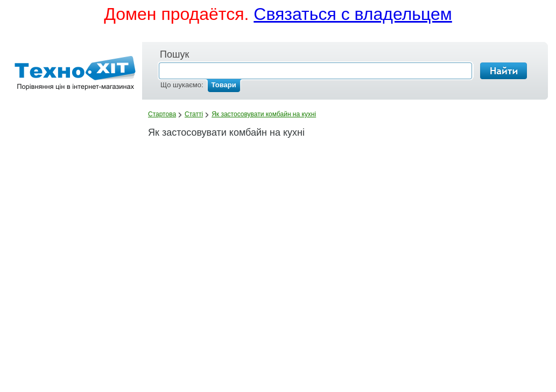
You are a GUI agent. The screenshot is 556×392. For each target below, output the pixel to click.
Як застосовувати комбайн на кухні (264, 114)
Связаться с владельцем (353, 14)
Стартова (162, 114)
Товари (224, 85)
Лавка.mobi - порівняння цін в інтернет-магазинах (72, 75)
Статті (194, 114)
